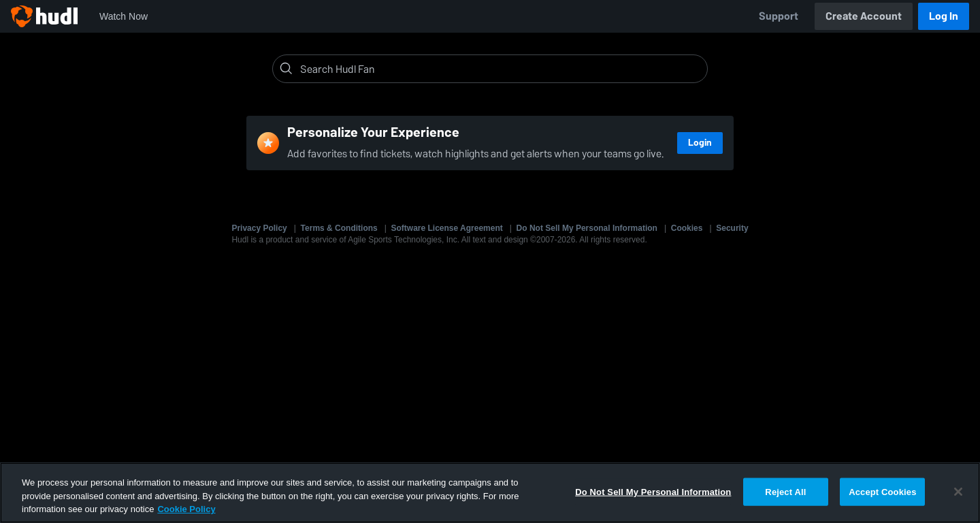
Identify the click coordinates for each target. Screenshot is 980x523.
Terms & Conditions (339, 228)
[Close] (958, 492)
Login (700, 143)
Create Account (864, 16)
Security (732, 228)
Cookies (687, 228)
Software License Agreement (447, 228)
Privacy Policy (259, 228)
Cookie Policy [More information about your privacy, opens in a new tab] (186, 509)
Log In (944, 16)
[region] (490, 493)
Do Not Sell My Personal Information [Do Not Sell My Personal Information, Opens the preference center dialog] (653, 491)
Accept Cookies (882, 491)
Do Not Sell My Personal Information (587, 228)
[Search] (501, 69)
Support (779, 16)
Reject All (785, 491)
